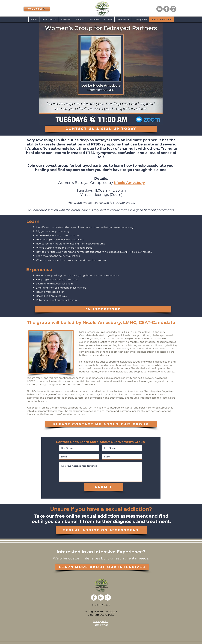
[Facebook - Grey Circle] (166, 9)
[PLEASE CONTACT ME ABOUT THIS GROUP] (101, 424)
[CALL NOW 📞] (37, 9)
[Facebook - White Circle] (94, 597)
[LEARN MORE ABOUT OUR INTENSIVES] (102, 567)
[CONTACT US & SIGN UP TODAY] (101, 129)
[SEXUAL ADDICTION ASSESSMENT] (101, 530)
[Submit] (104, 487)
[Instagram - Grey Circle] (173, 9)
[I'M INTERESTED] (103, 309)
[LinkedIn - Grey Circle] (159, 9)
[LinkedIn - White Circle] (101, 597)
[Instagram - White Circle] (108, 597)
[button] (66, 19)
